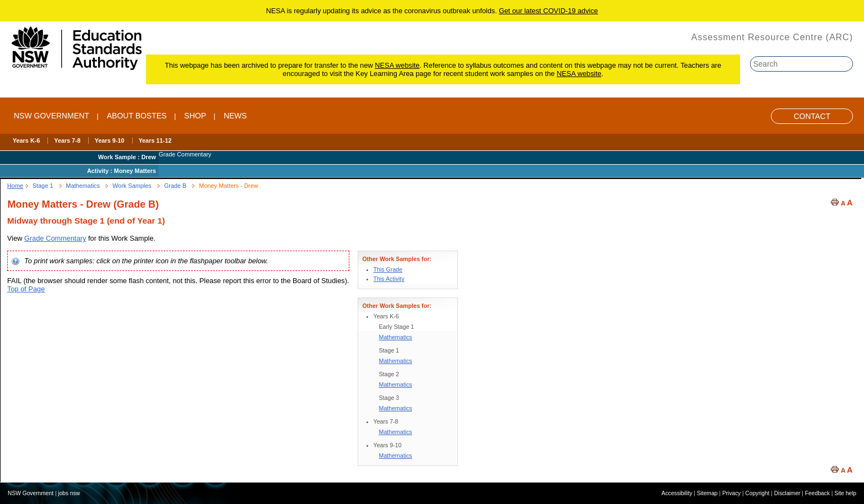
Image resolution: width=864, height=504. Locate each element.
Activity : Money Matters (121, 171)
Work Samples (132, 186)
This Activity (389, 279)
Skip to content (835, 15)
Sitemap (708, 493)
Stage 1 (43, 186)
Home (15, 186)
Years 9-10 (110, 140)
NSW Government (52, 116)
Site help (845, 493)
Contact (812, 116)
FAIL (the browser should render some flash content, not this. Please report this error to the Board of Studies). (178, 281)
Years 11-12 (155, 140)
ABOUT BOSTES (137, 116)
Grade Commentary (55, 238)
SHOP (195, 116)
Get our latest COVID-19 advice (548, 11)
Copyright (758, 493)
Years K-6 (26, 140)
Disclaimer (787, 493)
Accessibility (677, 493)
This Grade (388, 269)
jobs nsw (69, 493)
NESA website (397, 65)
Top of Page (26, 289)
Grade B (175, 186)
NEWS (235, 116)
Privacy (732, 493)
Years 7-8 (67, 140)
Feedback (817, 493)
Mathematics (83, 186)
